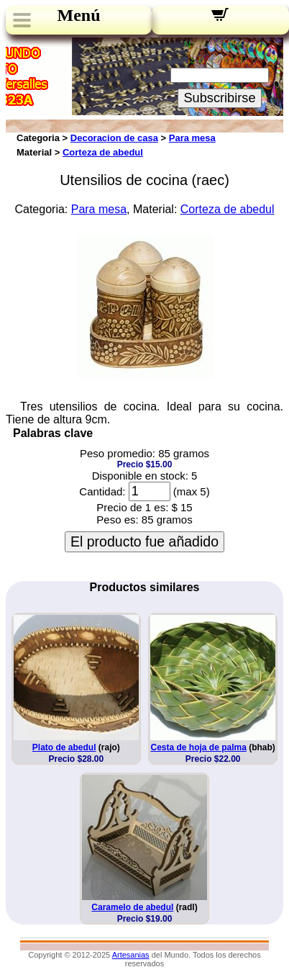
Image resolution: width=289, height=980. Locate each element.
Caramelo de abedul (132, 907)
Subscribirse (219, 98)
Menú (79, 15)
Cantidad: (102, 491)
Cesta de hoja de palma (198, 747)
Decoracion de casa (114, 138)
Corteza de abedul (103, 152)
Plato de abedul (64, 747)
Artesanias (131, 955)
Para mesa (192, 138)
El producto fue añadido (144, 541)
